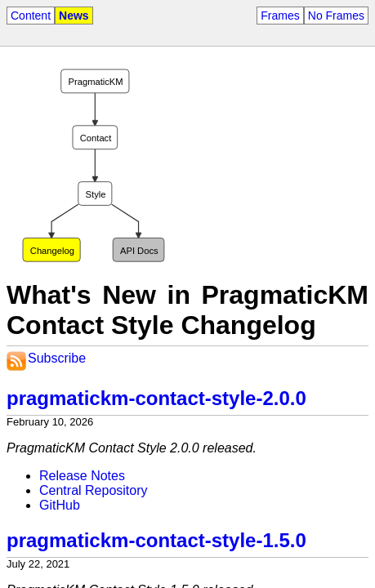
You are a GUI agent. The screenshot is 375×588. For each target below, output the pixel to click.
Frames (280, 16)
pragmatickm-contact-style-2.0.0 (156, 398)
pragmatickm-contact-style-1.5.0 (156, 540)
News (74, 16)
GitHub (60, 505)
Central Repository (94, 490)
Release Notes (82, 476)
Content (31, 16)
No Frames (336, 16)
